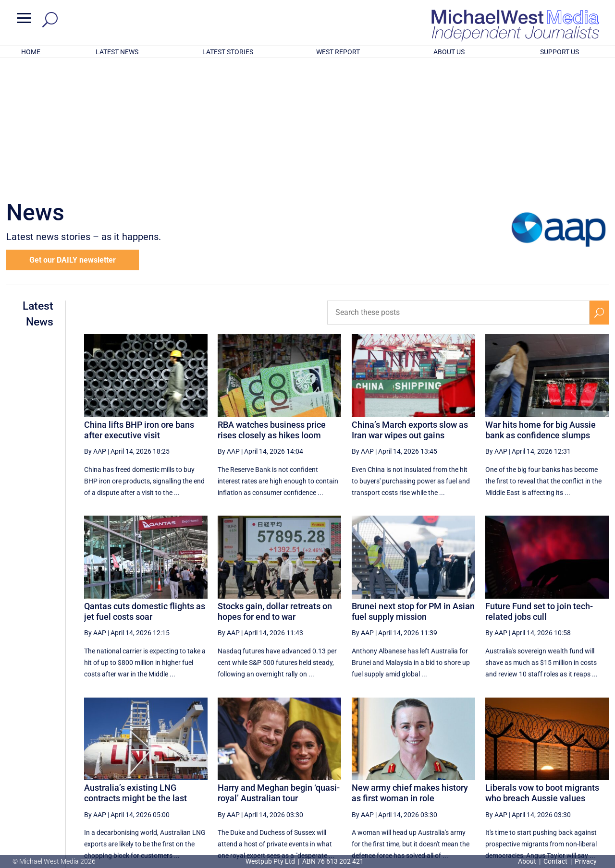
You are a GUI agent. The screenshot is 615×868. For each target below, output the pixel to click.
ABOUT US (449, 52)
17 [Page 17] (433, 772)
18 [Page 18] (457, 772)
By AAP (95, 325)
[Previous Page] (387, 772)
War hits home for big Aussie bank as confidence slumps (541, 304)
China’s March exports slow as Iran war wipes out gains (410, 304)
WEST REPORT (338, 52)
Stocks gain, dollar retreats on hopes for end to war (275, 486)
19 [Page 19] (481, 772)
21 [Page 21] (530, 772)
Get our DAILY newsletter (73, 134)
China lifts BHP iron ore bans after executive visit (139, 304)
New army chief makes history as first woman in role (410, 667)
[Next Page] (577, 772)
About (528, 861)
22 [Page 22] (554, 772)
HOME (31, 52)
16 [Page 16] (409, 772)
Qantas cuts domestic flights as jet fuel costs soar (145, 486)
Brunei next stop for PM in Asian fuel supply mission (413, 486)
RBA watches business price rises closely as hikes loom (272, 304)
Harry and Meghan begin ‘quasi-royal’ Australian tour (279, 667)
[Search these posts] (458, 187)
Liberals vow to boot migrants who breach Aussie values (542, 667)
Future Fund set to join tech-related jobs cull (539, 486)
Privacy (586, 861)
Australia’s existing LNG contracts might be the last (135, 667)
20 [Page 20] (506, 772)
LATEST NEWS (117, 52)
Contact (555, 861)
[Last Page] (598, 772)
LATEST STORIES (228, 52)
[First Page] (366, 772)
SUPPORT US (560, 52)
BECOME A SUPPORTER (566, 806)
